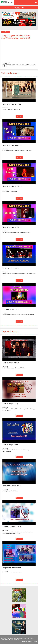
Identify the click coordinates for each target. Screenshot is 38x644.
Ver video (19, 116)
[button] (19, 90)
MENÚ (19, 8)
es (36, 2)
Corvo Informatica (32, 641)
